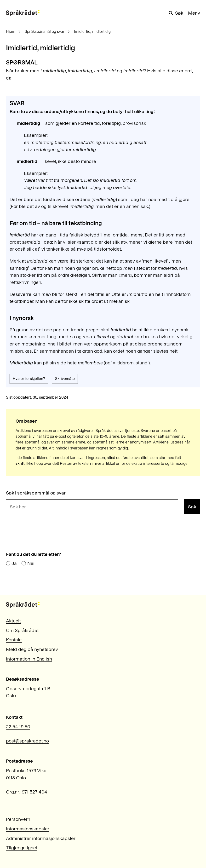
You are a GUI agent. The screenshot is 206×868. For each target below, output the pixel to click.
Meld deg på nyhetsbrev (32, 649)
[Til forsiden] (23, 13)
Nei (31, 563)
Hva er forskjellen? (29, 379)
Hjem (11, 32)
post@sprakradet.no (27, 741)
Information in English (29, 659)
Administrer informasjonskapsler (41, 838)
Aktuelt (13, 621)
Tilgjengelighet (22, 848)
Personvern (18, 819)
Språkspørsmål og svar (45, 32)
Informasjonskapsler (28, 829)
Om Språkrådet (22, 630)
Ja (14, 563)
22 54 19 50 (18, 727)
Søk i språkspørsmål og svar (36, 493)
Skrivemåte (65, 379)
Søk (176, 13)
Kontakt (14, 640)
